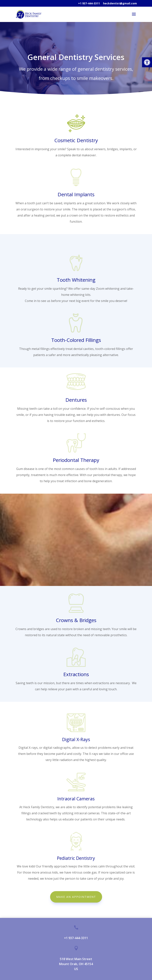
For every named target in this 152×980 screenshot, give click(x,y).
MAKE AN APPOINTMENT (76, 897)
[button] (147, 62)
